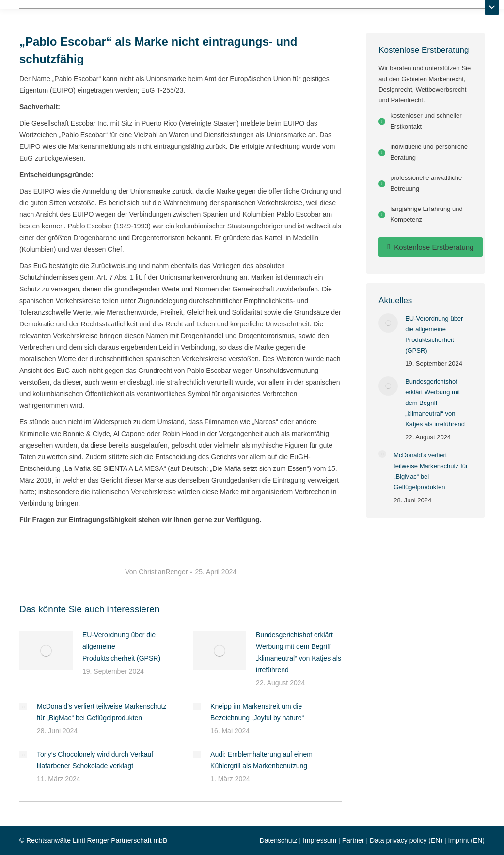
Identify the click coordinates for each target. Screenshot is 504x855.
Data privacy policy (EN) (406, 840)
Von (156, 572)
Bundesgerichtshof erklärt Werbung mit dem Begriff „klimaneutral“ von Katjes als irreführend (299, 652)
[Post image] (46, 651)
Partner (353, 840)
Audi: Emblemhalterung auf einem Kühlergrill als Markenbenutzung (261, 760)
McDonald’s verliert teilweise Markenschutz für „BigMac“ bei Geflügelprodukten (102, 712)
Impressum (320, 840)
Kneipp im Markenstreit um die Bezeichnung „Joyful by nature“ (257, 712)
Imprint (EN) (466, 840)
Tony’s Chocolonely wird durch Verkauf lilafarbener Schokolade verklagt (95, 760)
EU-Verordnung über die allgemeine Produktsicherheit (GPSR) (121, 646)
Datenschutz (279, 840)
